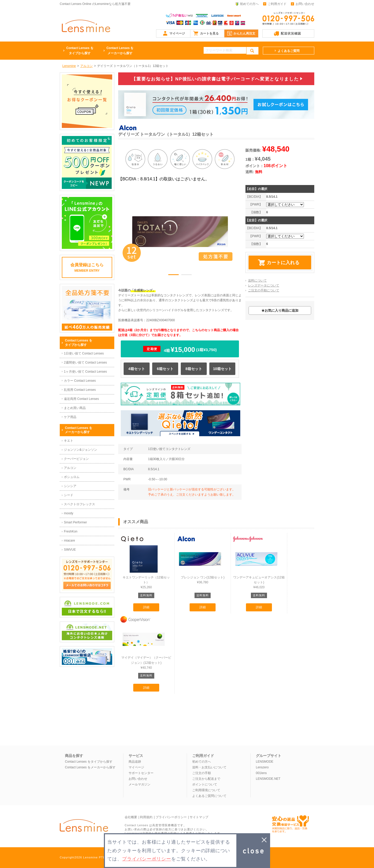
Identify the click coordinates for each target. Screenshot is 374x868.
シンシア (70, 486)
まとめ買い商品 (75, 408)
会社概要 (131, 817)
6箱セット (165, 369)
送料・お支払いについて (209, 767)
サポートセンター (141, 773)
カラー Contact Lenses (80, 381)
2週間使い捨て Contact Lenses (85, 363)
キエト (69, 441)
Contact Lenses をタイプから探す (89, 762)
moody (69, 513)
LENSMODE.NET (268, 779)
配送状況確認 (291, 33)
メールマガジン (139, 784)
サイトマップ (199, 817)
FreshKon (71, 531)
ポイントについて (205, 784)
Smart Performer (75, 522)
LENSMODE (265, 762)
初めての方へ (249, 4)
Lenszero (262, 767)
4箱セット (137, 369)
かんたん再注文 (244, 33)
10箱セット (222, 369)
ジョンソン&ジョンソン (81, 450)
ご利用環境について (206, 790)
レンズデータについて (264, 285)
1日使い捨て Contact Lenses (84, 353)
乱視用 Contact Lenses (80, 390)
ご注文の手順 (202, 773)
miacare (69, 541)
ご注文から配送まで (206, 779)
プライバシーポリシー (171, 817)
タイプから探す (80, 50)
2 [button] (186, 276)
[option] (180, 231)
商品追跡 (135, 762)
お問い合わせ (305, 4)
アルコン (70, 468)
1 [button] (173, 276)
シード (69, 495)
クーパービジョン (76, 459)
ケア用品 (70, 417)
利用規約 (146, 817)
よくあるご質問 (289, 51)
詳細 (146, 607)
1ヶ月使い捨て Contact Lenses (85, 372)
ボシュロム (72, 477)
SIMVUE (70, 550)
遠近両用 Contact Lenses (81, 399)
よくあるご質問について (209, 796)
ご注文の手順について (264, 290)
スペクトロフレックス (79, 504)
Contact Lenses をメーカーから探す (90, 767)
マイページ (177, 33)
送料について (257, 281)
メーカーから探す (120, 50)
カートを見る (209, 33)
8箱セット (194, 369)
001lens (261, 773)
